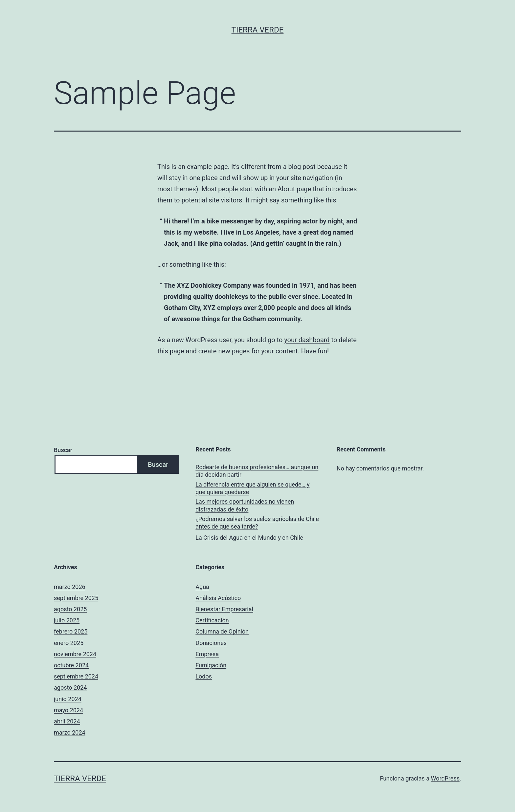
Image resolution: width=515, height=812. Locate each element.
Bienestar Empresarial (224, 609)
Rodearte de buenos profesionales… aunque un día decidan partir (257, 471)
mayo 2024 (68, 710)
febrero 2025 (71, 631)
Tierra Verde (258, 30)
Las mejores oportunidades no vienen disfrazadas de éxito (245, 505)
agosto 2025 (70, 609)
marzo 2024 (70, 732)
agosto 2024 (70, 687)
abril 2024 (67, 721)
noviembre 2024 (75, 654)
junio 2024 (68, 699)
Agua (202, 587)
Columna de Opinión (222, 631)
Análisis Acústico (218, 598)
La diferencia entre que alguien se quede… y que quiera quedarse (252, 488)
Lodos (204, 676)
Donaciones (211, 643)
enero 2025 (69, 643)
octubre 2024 (71, 665)
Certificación (212, 620)
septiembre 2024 (76, 676)
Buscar (63, 450)
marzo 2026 (70, 587)
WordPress (445, 778)
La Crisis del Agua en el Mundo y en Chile (249, 538)
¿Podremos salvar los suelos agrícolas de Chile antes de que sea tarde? (257, 523)
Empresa (207, 654)
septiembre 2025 (76, 598)
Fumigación (211, 665)
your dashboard (307, 340)
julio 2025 (67, 620)
